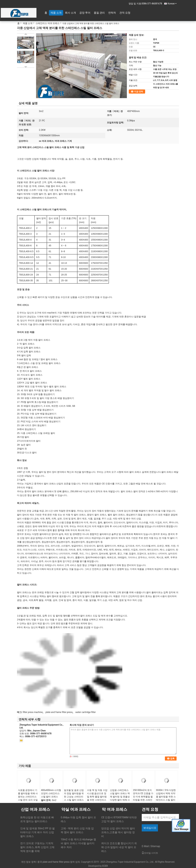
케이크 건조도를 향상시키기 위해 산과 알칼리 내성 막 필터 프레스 (119, 847)
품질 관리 (99, 13)
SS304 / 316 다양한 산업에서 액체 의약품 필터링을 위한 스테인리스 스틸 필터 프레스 (166, 797)
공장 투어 (85, 13)
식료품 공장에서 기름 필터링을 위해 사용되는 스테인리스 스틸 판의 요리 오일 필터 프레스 (28, 797)
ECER (105, 866)
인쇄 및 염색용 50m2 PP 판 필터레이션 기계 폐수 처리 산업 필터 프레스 (37, 832)
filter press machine (33, 712)
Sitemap (155, 846)
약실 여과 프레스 (76, 809)
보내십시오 (150, 828)
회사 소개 (70, 13)
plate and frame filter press (59, 712)
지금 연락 (139, 92)
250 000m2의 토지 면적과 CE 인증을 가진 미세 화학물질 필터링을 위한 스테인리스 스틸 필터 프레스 (143, 798)
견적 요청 (125, 13)
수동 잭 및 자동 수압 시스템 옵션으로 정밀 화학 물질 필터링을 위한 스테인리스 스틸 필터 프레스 (97, 797)
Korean (172, 4)
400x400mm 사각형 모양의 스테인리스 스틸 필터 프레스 (51, 793)
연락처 (112, 13)
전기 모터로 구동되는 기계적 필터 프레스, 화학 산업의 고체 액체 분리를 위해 (37, 847)
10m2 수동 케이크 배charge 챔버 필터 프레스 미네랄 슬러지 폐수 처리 (78, 843)
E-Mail (145, 846)
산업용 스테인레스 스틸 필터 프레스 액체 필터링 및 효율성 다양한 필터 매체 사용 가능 (120, 797)
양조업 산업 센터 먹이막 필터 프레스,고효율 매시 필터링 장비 (118, 832)
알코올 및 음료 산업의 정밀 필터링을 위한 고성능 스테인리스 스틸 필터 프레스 (74, 795)
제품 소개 (56, 13)
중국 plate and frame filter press (53, 862)
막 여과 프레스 (115, 809)
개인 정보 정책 (28, 862)
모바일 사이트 (150, 853)
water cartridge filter (86, 712)
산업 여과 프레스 (35, 809)
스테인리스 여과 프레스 (48, 23)
